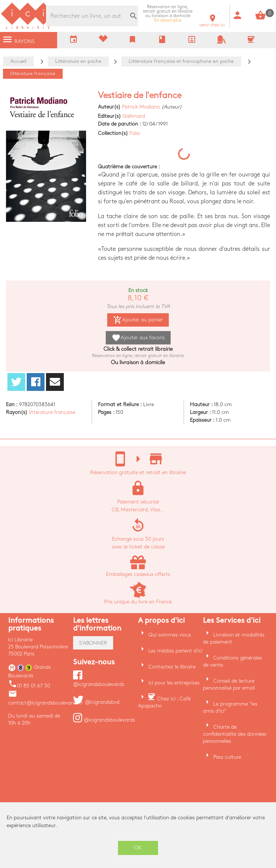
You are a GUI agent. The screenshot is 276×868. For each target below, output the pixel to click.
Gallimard (134, 116)
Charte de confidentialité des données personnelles (235, 734)
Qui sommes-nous (170, 635)
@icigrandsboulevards (104, 720)
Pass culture (227, 757)
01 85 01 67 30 (29, 686)
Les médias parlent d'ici (175, 651)
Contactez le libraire (172, 667)
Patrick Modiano (141, 107)
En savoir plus (168, 14)
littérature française (52, 412)
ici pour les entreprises (174, 683)
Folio (135, 133)
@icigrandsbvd (96, 702)
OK (138, 848)
